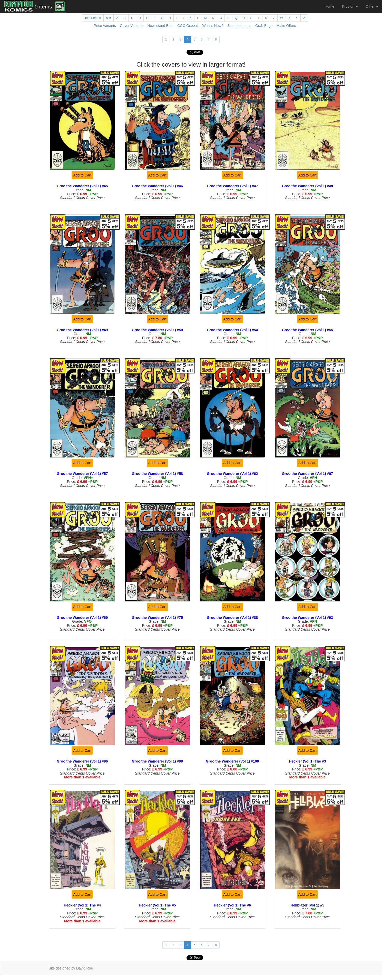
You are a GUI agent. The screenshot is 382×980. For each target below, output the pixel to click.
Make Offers (286, 26)
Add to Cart (82, 175)
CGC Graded (188, 26)
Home (330, 6)
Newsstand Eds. (160, 26)
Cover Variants (132, 26)
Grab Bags (264, 26)
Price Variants (105, 26)
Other (372, 6)
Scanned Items (239, 26)
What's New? (213, 26)
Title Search (93, 18)
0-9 (108, 18)
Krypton (350, 6)
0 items (43, 7)
